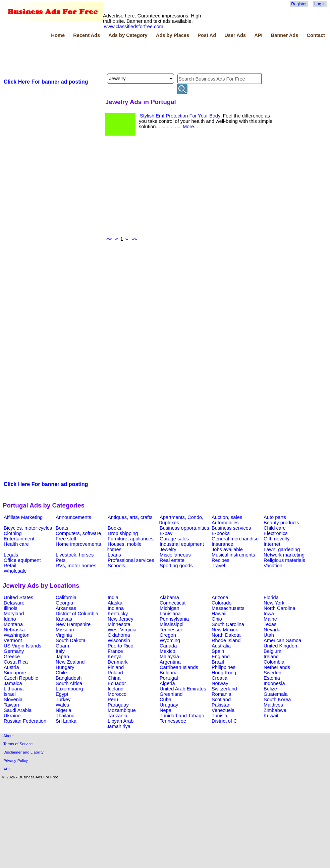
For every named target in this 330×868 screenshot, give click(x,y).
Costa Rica (16, 662)
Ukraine (12, 716)
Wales (62, 705)
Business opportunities (184, 528)
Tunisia (219, 716)
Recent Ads (87, 35)
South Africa (69, 683)
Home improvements (78, 544)
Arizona (220, 597)
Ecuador (117, 683)
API (258, 35)
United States (18, 597)
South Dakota (71, 640)
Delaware (14, 603)
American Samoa (282, 640)
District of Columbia (77, 614)
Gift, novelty (277, 539)
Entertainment (19, 539)
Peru (113, 700)
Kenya (115, 657)
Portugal (169, 678)
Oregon (168, 635)
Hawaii (219, 614)
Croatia (219, 678)
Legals (11, 555)
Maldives (273, 705)
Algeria (167, 683)
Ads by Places (173, 35)
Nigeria (63, 710)
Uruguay (169, 705)
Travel (218, 566)
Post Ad (207, 35)
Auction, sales (227, 517)
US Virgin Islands (22, 646)
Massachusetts (228, 608)
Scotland (221, 700)
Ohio (217, 619)
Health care (16, 544)
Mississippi (172, 624)
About (9, 736)
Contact (316, 35)
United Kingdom (281, 646)
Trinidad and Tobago (182, 716)
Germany (14, 651)
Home (58, 35)
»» (134, 239)
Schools (116, 566)
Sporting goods (176, 566)
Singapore (15, 673)
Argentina (170, 662)
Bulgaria (169, 673)
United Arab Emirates (183, 689)
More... (190, 127)
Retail (10, 566)
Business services (231, 528)
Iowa (269, 614)
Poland (115, 673)
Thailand (65, 716)
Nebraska (14, 630)
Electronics (276, 533)
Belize (270, 689)
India (113, 597)
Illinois (11, 608)
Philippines (224, 667)
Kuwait (271, 716)
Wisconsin (119, 640)
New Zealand (70, 662)
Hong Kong (224, 673)
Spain (218, 651)
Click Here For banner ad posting (46, 82)
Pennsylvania (174, 619)
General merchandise (235, 539)
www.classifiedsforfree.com (134, 27)
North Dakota (226, 635)
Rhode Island (226, 640)
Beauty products (281, 523)
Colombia (274, 662)
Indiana (116, 608)
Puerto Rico (121, 646)
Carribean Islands (179, 667)
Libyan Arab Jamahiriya (120, 724)
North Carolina (280, 608)
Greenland (171, 694)
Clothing (13, 533)
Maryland (14, 614)
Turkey (63, 700)
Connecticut (173, 603)
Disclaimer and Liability (23, 752)
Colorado (222, 603)
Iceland (116, 689)
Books (115, 528)
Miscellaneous (175, 555)
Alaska (115, 603)
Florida (271, 597)
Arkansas (66, 608)
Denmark (118, 662)
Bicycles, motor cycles (28, 528)
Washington (17, 635)
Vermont (13, 640)
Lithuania (14, 689)
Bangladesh (69, 678)
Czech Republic (21, 678)
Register (299, 4)
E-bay (166, 533)
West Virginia (122, 630)
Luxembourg (69, 689)
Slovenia (13, 700)
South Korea (277, 700)
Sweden (272, 673)
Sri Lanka (66, 721)
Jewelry (168, 549)
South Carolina (228, 624)
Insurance (222, 544)
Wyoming (170, 640)
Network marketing (284, 555)
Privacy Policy (16, 760)
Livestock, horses (75, 555)
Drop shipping (123, 533)
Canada (168, 646)
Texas (270, 624)
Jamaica (13, 683)
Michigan (170, 608)
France (115, 651)
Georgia (64, 603)
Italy (60, 651)
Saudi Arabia (18, 710)
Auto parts (275, 517)
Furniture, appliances (131, 539)
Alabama (169, 597)
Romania (222, 694)
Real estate (172, 560)
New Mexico (225, 630)
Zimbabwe (275, 710)
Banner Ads (285, 35)
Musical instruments (233, 555)
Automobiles (225, 523)
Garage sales (174, 539)
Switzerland (224, 689)
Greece (12, 657)
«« (109, 239)
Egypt (62, 694)
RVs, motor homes (76, 566)
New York (274, 603)
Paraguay (118, 705)
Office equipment (22, 560)
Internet (272, 544)
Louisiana (170, 614)
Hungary (65, 667)
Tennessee (172, 630)
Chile (61, 673)
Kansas (64, 619)
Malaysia (169, 657)
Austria (11, 667)
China (114, 678)
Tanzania (118, 716)
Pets (61, 560)
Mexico (167, 651)
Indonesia (274, 683)
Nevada (272, 630)
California (66, 597)
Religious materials (284, 560)
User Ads (235, 35)
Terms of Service (18, 744)
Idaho (10, 619)
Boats (62, 528)
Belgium (272, 651)
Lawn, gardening (282, 549)
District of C (224, 721)
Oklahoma (119, 635)
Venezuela (223, 710)
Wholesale (15, 571)
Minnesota (119, 624)
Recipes (221, 560)
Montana (13, 624)
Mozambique (122, 710)
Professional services (131, 560)
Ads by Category (128, 35)
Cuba (166, 700)
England (221, 657)
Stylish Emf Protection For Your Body (180, 116)
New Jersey (121, 619)
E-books (221, 533)
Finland (116, 667)
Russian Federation (25, 721)
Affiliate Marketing (23, 517)
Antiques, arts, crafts (130, 517)
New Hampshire (73, 624)
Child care (275, 528)
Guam (62, 646)
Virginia (64, 635)
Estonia (272, 678)
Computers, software (78, 533)
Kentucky (118, 614)
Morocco (117, 694)
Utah (269, 635)
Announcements (73, 517)
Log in (320, 4)
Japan (62, 657)
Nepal (166, 710)
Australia (221, 646)
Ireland (271, 657)
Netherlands (277, 667)
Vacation (273, 566)
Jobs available (227, 549)
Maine (270, 619)
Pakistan (221, 705)
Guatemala (276, 694)
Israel (10, 694)
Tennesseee (173, 721)
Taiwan (11, 705)
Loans (114, 555)
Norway (220, 683)
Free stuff (66, 539)
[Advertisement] (125, 57)
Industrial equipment (182, 544)
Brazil (218, 662)
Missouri (65, 630)
